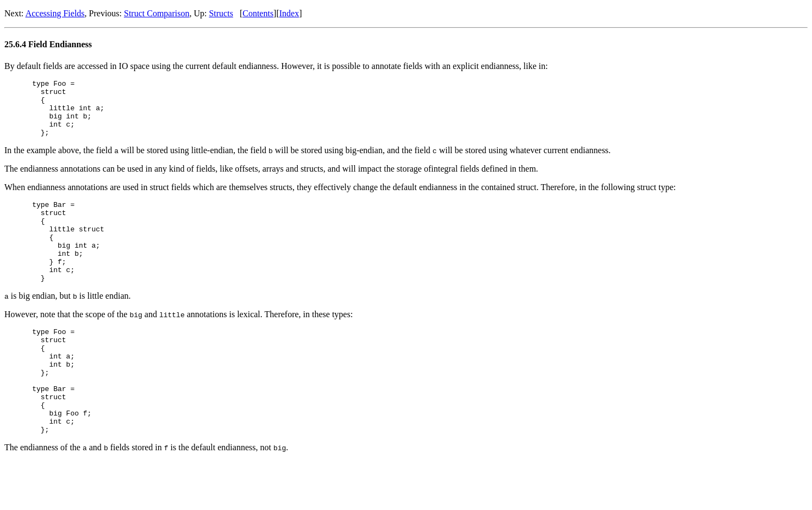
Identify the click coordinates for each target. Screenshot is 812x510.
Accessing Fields (55, 13)
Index (289, 13)
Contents (258, 13)
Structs (221, 13)
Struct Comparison (157, 13)
